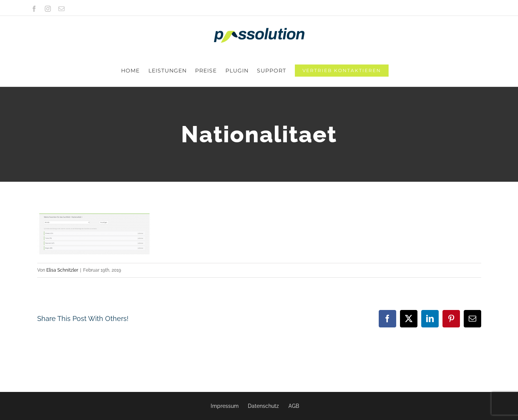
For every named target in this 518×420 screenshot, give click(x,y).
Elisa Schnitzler (62, 238)
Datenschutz (263, 406)
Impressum (225, 406)
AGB (294, 406)
